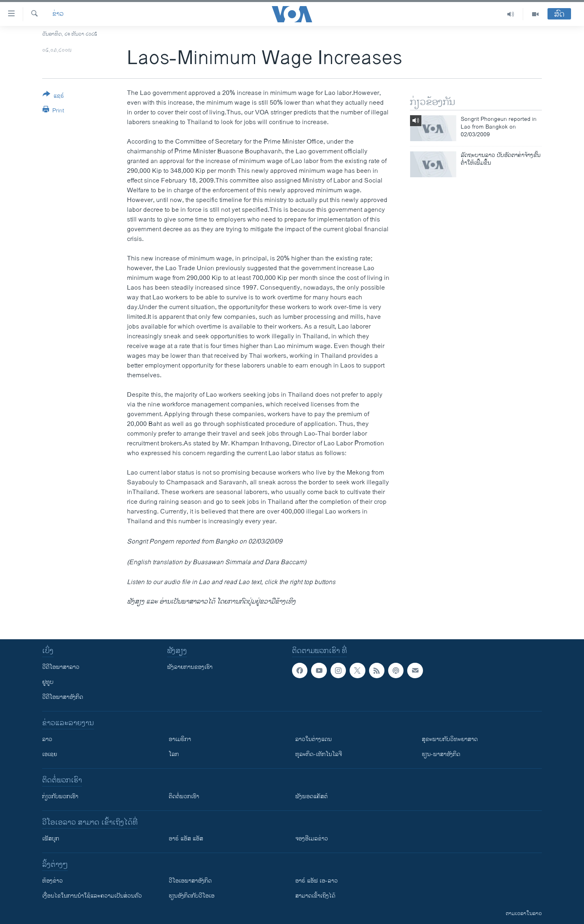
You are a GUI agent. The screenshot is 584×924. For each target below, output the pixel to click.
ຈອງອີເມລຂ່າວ (312, 839)
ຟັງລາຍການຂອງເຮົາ (190, 667)
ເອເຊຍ (50, 754)
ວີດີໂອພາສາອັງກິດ (63, 697)
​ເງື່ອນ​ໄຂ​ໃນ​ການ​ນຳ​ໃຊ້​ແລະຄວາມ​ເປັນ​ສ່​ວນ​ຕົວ (92, 896)
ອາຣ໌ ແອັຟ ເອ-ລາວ (317, 881)
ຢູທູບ (48, 682)
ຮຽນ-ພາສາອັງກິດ (441, 754)
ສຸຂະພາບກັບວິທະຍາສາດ (450, 739)
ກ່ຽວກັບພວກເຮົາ (60, 796)
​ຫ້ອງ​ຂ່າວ (53, 881)
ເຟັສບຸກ (51, 839)
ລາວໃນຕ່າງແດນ (313, 739)
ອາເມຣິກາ (180, 739)
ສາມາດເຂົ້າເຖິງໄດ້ (315, 896)
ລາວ (47, 739)
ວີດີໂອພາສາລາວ (61, 667)
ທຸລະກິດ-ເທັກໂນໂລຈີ (319, 754)
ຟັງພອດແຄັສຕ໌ (311, 796)
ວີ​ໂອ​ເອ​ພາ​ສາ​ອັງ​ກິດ (190, 881)
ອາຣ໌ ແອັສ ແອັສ (186, 839)
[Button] (53, 97)
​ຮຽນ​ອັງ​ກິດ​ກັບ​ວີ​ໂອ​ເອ (192, 896)
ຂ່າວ (58, 14)
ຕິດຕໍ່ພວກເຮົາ (184, 796)
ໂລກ (174, 754)
